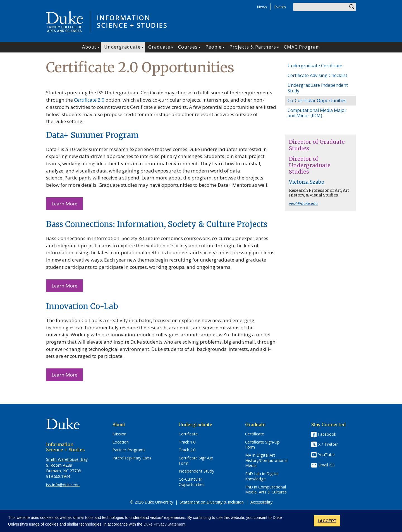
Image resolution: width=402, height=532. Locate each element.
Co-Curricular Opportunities (317, 100)
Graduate (159, 47)
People (214, 47)
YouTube (326, 455)
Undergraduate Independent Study (318, 88)
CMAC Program (302, 47)
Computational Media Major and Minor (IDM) (317, 113)
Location (121, 442)
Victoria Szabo (307, 182)
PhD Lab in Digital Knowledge (262, 476)
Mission (119, 434)
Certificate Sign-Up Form (196, 461)
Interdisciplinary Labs (132, 458)
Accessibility (261, 502)
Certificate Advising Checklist (317, 75)
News (262, 7)
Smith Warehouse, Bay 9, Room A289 (67, 462)
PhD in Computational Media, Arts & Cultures (266, 490)
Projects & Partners (253, 47)
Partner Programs (129, 450)
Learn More (64, 204)
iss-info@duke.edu (63, 485)
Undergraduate (122, 47)
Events (280, 7)
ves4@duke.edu (303, 203)
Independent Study (196, 471)
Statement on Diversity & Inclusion (212, 502)
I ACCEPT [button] (327, 521)
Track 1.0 (187, 442)
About (89, 47)
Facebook (327, 434)
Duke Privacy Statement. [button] (165, 524)
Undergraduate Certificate (315, 66)
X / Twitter (328, 444)
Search (352, 7)
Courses (188, 47)
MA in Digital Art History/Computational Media (266, 460)
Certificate (188, 434)
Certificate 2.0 (89, 100)
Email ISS (326, 465)
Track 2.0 (187, 450)
